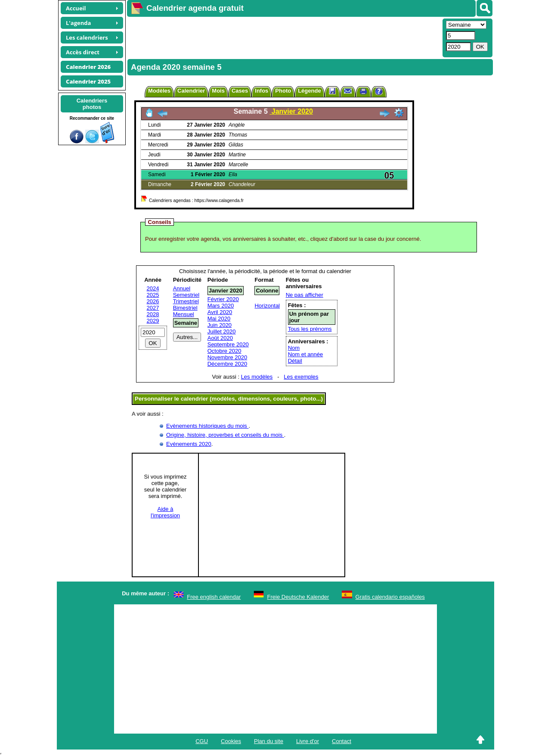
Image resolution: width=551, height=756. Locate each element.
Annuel (182, 288)
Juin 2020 (220, 325)
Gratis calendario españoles (390, 597)
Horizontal (267, 306)
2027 (153, 308)
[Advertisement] (284, 37)
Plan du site (269, 741)
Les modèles (257, 377)
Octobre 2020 (224, 351)
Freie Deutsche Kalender (298, 597)
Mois (218, 91)
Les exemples (301, 377)
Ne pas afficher (305, 295)
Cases (240, 91)
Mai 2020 (219, 319)
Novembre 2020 (228, 357)
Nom (294, 348)
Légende (309, 91)
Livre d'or (308, 741)
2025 (153, 295)
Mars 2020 (221, 306)
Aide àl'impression (165, 512)
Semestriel (186, 295)
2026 (153, 301)
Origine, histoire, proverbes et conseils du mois (225, 435)
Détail (295, 361)
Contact (342, 741)
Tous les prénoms (310, 329)
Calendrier (191, 91)
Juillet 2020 (222, 331)
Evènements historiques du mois (207, 426)
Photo (283, 91)
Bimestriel (185, 308)
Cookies (231, 741)
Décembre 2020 (228, 364)
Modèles (159, 91)
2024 (153, 288)
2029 (153, 321)
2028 (153, 314)
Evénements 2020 (189, 444)
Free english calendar (214, 597)
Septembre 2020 (228, 344)
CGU (202, 741)
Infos (262, 91)
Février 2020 (223, 299)
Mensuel (184, 314)
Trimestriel (186, 301)
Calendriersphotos (92, 104)
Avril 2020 (220, 312)
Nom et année (306, 354)
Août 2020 (220, 338)
